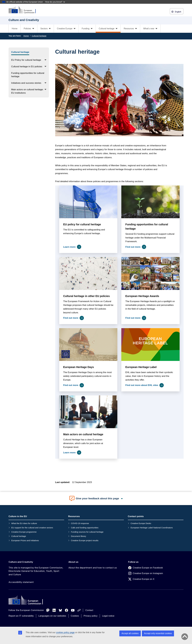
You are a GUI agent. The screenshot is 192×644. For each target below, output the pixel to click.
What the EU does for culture (24, 523)
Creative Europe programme (24, 532)
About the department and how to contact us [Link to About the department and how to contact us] (93, 568)
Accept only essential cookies (158, 633)
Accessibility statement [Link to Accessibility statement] (21, 582)
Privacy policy (91, 616)
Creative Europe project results (85, 540)
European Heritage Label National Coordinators (152, 528)
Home (15, 29)
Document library (78, 536)
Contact (89, 610)
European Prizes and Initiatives (25, 540)
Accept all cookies (130, 633)
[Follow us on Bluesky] (60, 610)
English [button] (177, 12)
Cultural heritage (39, 36)
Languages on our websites (52, 616)
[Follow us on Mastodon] (48, 610)
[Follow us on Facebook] (67, 610)
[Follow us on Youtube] (73, 610)
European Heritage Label (141, 367)
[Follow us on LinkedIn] (54, 610)
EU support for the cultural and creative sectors (32, 528)
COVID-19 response (80, 523)
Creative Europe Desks (141, 523)
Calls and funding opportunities (85, 528)
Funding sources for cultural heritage (87, 532)
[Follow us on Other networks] (79, 610)
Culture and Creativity (21, 562)
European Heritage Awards (142, 296)
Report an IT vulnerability (21, 616)
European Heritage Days (79, 367)
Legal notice (108, 616)
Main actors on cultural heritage (83, 434)
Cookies (75, 616)
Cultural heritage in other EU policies (86, 296)
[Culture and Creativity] (24, 10)
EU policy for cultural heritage (82, 224)
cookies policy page (65, 632)
